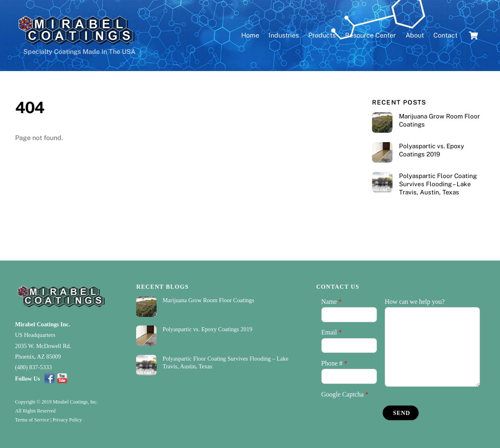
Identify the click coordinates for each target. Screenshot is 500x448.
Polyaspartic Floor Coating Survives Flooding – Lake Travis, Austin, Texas (438, 184)
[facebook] (49, 378)
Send (401, 413)
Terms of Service (32, 420)
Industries (284, 35)
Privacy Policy (67, 420)
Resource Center (370, 35)
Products (322, 35)
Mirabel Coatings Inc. (43, 324)
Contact (445, 35)
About (415, 35)
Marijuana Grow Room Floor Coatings (439, 120)
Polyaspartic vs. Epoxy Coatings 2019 (432, 150)
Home (250, 35)
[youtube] (62, 378)
